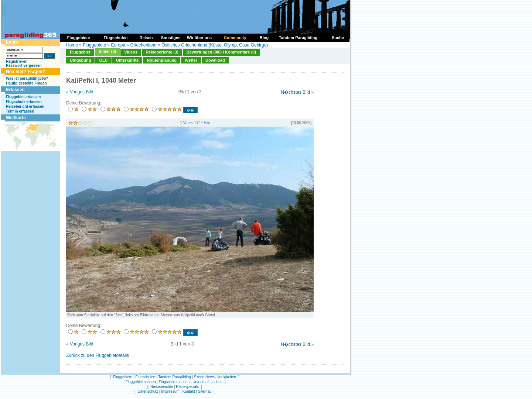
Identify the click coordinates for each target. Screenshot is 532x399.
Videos (131, 52)
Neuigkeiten (226, 377)
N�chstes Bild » (297, 92)
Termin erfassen (20, 111)
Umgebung (80, 60)
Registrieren (17, 61)
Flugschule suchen (174, 382)
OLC (103, 60)
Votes (188, 123)
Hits (207, 123)
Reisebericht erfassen (25, 106)
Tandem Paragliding (174, 377)
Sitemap (205, 391)
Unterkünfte (127, 60)
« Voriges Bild (80, 92)
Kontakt (189, 391)
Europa (118, 45)
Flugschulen (145, 377)
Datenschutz (148, 391)
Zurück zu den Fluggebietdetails (98, 355)
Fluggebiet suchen (141, 382)
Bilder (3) (108, 51)
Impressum (170, 391)
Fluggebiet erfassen (23, 97)
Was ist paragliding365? (27, 78)
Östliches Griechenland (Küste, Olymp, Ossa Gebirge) (215, 45)
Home (72, 45)
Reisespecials (187, 387)
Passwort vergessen (24, 66)
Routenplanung (162, 60)
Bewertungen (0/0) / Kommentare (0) (221, 52)
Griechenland (143, 45)
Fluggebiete (94, 45)
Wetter (191, 60)
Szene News (204, 377)
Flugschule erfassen (24, 102)
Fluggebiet (80, 52)
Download (215, 60)
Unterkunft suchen (207, 382)
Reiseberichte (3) (162, 52)
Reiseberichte (162, 387)
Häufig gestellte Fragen (26, 83)
